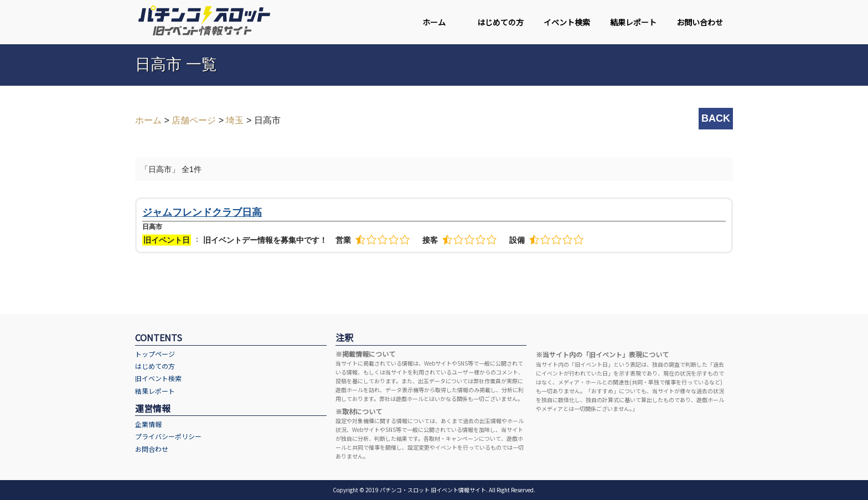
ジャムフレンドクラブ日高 (202, 212)
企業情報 (148, 424)
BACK (716, 118)
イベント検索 (567, 22)
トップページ (155, 354)
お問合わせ (152, 449)
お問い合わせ (700, 22)
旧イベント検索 (158, 378)
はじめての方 (500, 22)
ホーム (434, 22)
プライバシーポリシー (168, 436)
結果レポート (633, 22)
